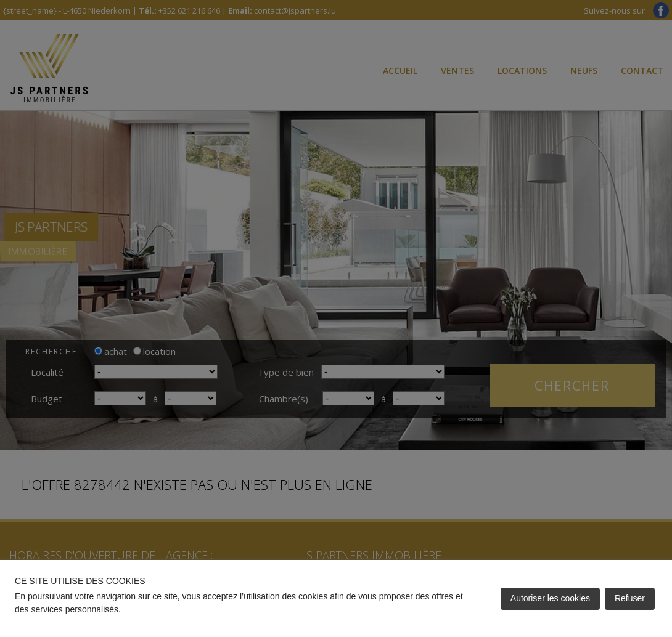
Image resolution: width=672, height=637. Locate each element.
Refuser (630, 598)
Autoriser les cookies (550, 598)
